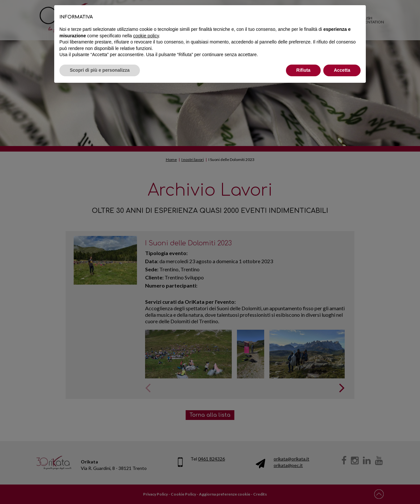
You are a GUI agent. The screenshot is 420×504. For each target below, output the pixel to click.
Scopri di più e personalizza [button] (100, 70)
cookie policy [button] (146, 36)
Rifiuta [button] (303, 70)
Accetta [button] (342, 70)
